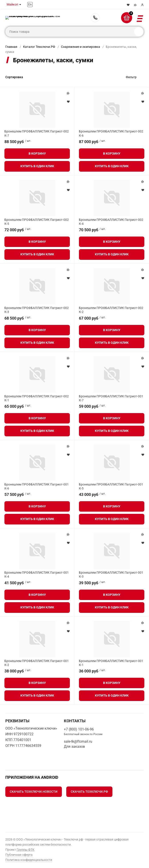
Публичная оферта (19, 855)
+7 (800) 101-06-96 (95, 18)
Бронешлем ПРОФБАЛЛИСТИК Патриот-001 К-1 (111, 663)
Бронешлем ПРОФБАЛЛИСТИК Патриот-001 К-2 (37, 663)
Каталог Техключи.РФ (39, 47)
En (30, 4)
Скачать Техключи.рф (89, 792)
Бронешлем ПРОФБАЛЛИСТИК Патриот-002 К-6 (111, 133)
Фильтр (131, 77)
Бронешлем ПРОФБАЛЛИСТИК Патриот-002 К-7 (37, 133)
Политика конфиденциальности (29, 860)
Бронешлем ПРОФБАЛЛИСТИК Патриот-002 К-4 (111, 222)
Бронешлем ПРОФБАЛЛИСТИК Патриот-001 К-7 (111, 398)
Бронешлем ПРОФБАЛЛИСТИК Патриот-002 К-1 (37, 398)
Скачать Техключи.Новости (34, 792)
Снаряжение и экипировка (80, 47)
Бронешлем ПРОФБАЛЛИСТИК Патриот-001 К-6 (37, 486)
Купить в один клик (37, 166)
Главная (11, 47)
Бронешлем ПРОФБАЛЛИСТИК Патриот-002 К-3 (37, 310)
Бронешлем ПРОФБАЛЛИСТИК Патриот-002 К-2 (111, 310)
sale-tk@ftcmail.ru (78, 741)
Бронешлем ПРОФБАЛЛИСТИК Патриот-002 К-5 (37, 222)
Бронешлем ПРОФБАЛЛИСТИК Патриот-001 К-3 (111, 575)
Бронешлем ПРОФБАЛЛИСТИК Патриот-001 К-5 (111, 486)
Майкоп (12, 4)
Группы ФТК (25, 850)
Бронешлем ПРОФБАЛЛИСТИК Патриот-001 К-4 (37, 575)
